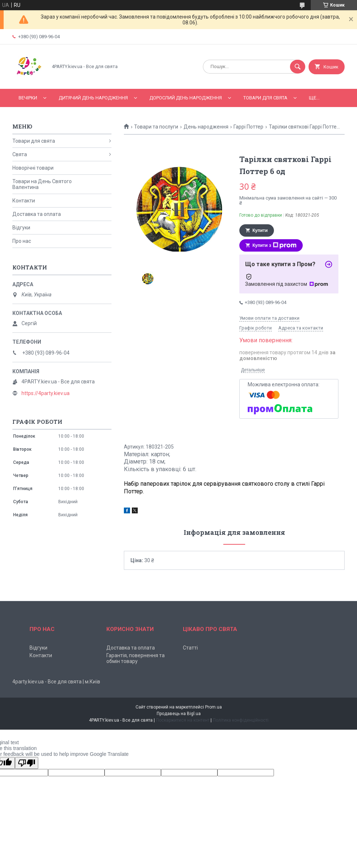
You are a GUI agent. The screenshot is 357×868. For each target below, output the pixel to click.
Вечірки (28, 98)
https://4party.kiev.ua (46, 393)
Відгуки (21, 228)
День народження (206, 127)
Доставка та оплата (37, 214)
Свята (20, 154)
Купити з (274, 245)
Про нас (22, 241)
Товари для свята (265, 98)
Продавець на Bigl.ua (179, 714)
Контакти (24, 201)
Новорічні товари (33, 168)
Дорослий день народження (186, 98)
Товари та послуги (156, 127)
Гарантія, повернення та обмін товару (136, 658)
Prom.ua (213, 707)
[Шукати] (298, 67)
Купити (260, 230)
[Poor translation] (27, 763)
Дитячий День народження (93, 98)
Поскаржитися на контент (183, 720)
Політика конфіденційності (241, 720)
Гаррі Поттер (248, 127)
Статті (190, 648)
